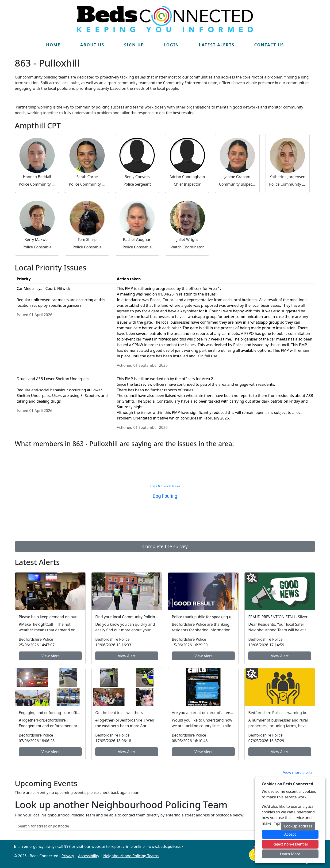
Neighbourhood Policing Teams (131, 856)
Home (53, 45)
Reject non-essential (290, 844)
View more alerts (298, 772)
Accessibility (89, 856)
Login (171, 45)
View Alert (50, 656)
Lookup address (298, 826)
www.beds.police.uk (166, 846)
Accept (290, 834)
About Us (92, 45)
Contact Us (269, 45)
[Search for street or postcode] (148, 826)
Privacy (68, 856)
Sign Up (134, 45)
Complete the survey (165, 546)
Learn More (290, 854)
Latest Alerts (217, 45)
